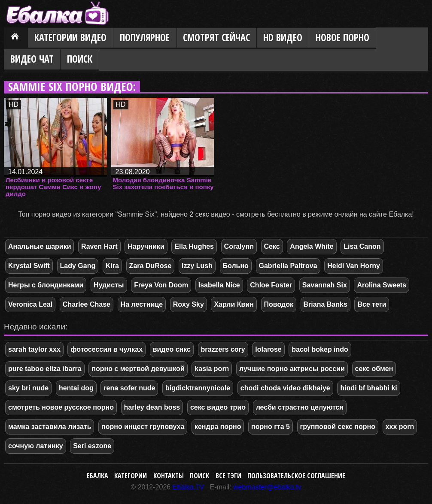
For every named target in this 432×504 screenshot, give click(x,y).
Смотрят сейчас (216, 38)
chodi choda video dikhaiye (285, 388)
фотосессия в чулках (106, 349)
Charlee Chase (87, 304)
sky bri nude (28, 388)
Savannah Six (325, 285)
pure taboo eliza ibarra (45, 369)
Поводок (279, 304)
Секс (272, 246)
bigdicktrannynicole (198, 388)
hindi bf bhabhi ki (368, 388)
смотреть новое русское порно (61, 407)
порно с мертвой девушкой (138, 369)
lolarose (268, 349)
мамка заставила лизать (50, 427)
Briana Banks (326, 304)
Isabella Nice (219, 285)
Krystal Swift (29, 266)
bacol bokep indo (320, 349)
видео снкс (172, 349)
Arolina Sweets (382, 285)
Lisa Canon (362, 246)
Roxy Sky (189, 304)
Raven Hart (99, 246)
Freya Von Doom (161, 285)
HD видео (283, 38)
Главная (16, 38)
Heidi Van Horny (354, 266)
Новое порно (342, 38)
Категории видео (70, 38)
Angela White (312, 246)
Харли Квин (234, 304)
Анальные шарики (40, 246)
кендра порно (218, 427)
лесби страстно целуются (300, 407)
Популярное (145, 38)
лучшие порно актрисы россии (292, 369)
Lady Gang (78, 266)
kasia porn (212, 369)
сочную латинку (36, 446)
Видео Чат (32, 59)
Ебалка (97, 476)
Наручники (146, 246)
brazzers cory (223, 349)
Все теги (372, 304)
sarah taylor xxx (34, 349)
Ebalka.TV (189, 487)
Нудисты (109, 285)
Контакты (169, 476)
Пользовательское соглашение (296, 476)
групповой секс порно (338, 427)
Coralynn (239, 246)
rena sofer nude (129, 388)
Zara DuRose (151, 266)
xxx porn (400, 427)
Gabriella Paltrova (288, 266)
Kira (112, 266)
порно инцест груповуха (143, 427)
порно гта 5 (271, 427)
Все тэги (228, 476)
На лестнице (142, 304)
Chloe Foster (271, 285)
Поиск (80, 59)
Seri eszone (92, 446)
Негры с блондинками (46, 285)
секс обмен (374, 369)
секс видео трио (218, 407)
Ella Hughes (194, 246)
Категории (131, 476)
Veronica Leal (30, 304)
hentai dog (76, 388)
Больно (236, 266)
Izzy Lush (197, 266)
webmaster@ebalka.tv (267, 487)
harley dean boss (152, 407)
